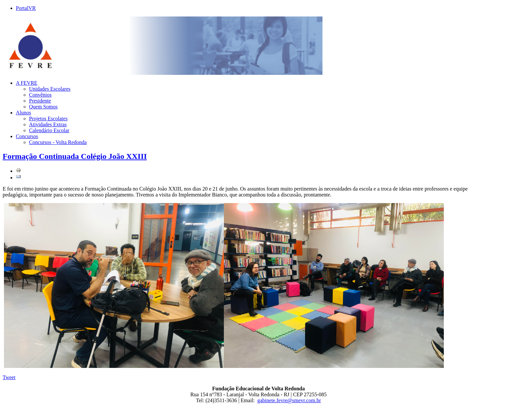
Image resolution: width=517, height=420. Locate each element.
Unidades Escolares (50, 89)
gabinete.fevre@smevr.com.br (289, 400)
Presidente (40, 101)
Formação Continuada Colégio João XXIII (75, 156)
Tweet (9, 377)
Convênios (40, 95)
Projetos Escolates (48, 119)
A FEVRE (27, 83)
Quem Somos (43, 107)
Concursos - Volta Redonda (58, 142)
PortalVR (26, 8)
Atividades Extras (48, 124)
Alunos (23, 113)
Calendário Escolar (49, 130)
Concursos (27, 136)
